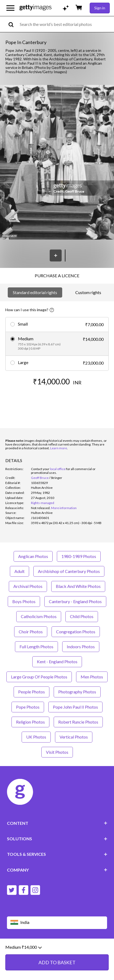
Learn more (59, 448)
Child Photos (82, 616)
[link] (41, 508)
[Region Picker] (57, 923)
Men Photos (92, 677)
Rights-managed (43, 503)
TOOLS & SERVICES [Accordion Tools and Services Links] (57, 854)
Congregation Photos (76, 632)
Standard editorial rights (35, 292)
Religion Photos (30, 722)
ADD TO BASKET (57, 962)
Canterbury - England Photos (75, 601)
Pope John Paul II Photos (75, 707)
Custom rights (88, 292)
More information (64, 508)
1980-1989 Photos (79, 556)
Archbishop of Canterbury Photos (69, 571)
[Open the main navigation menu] (10, 8)
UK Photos (36, 737)
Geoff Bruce (40, 478)
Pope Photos (28, 707)
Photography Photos (77, 692)
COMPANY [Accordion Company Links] (57, 870)
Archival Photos (28, 586)
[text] (66, 24)
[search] (13, 24)
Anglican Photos (33, 556)
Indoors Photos (81, 647)
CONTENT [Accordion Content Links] (57, 823)
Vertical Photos (74, 737)
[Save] (56, 255)
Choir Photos (31, 632)
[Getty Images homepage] (36, 8)
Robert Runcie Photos (78, 722)
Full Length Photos (36, 647)
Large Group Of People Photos (39, 677)
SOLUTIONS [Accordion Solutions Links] (57, 839)
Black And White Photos (78, 586)
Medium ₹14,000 (23, 947)
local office (58, 469)
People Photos (32, 692)
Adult (19, 571)
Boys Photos (24, 601)
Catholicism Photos (39, 616)
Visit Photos (57, 752)
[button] (57, 163)
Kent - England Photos (57, 661)
